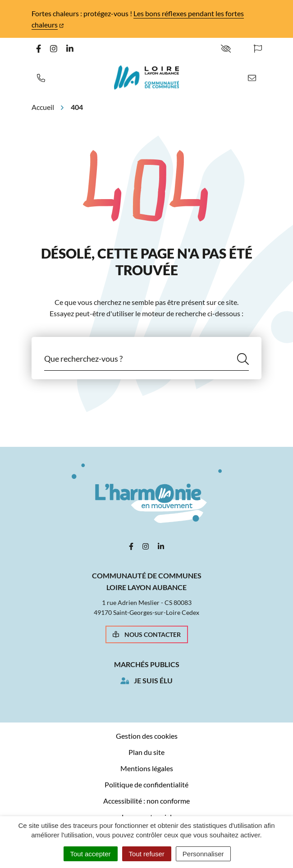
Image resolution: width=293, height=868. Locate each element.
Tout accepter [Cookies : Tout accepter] (91, 854)
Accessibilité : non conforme (146, 801)
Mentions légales (147, 768)
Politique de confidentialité (146, 784)
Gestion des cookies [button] (147, 736)
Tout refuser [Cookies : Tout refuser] (147, 854)
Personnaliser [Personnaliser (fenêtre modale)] (203, 854)
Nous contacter (147, 634)
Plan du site (146, 752)
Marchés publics (147, 664)
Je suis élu (153, 680)
